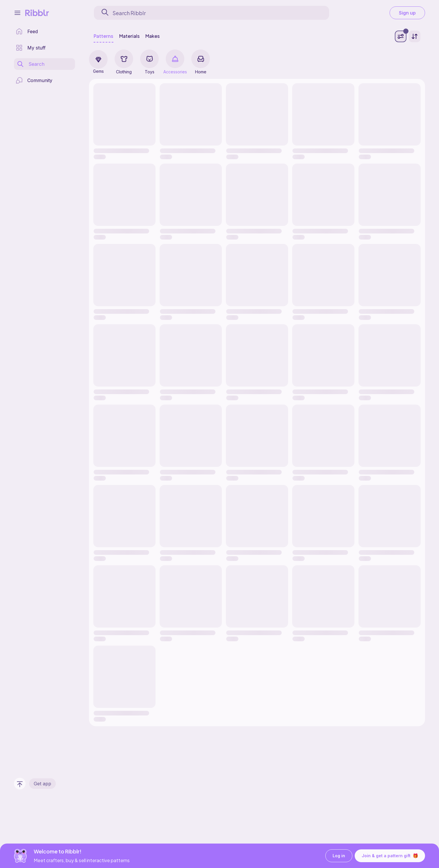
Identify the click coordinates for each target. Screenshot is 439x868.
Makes (152, 36)
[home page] (27, 31)
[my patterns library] (31, 48)
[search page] (31, 64)
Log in (339, 856)
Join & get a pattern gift (390, 856)
